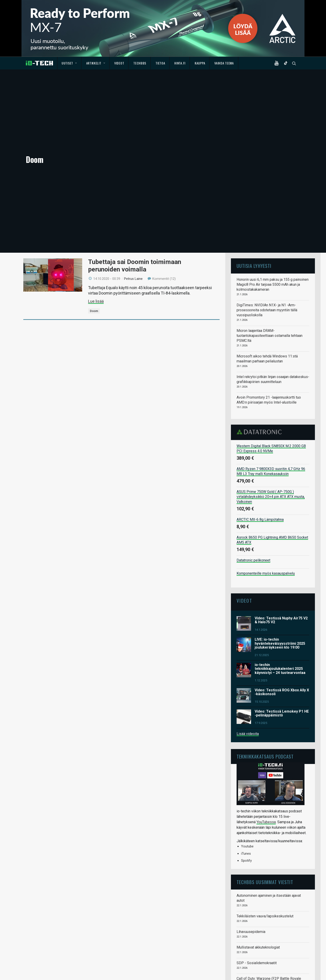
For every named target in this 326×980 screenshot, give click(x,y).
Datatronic (260, 385)
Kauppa (200, 63)
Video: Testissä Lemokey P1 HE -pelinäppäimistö (282, 667)
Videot (119, 63)
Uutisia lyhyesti (254, 220)
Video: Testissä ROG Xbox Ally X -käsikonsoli (282, 646)
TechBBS (140, 63)
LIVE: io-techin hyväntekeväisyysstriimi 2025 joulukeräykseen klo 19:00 (280, 597)
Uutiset (69, 63)
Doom (94, 265)
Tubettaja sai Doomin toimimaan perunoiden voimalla (135, 219)
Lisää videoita (248, 687)
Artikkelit (96, 63)
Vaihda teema (224, 63)
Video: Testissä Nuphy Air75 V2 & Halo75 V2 (281, 574)
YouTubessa (266, 776)
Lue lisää (96, 255)
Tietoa (160, 63)
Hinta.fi (180, 63)
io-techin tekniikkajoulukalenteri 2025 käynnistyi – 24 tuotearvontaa (280, 622)
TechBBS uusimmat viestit (265, 836)
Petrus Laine (133, 232)
